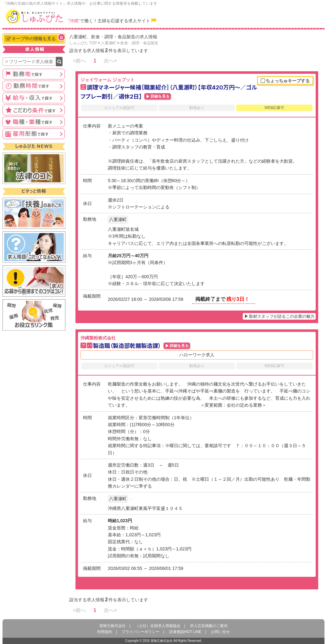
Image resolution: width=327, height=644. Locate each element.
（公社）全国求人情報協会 (158, 626)
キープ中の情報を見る (35, 38)
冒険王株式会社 (113, 626)
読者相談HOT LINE (185, 632)
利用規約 (105, 632)
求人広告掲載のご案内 (209, 626)
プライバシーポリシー (141, 632)
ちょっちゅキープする (285, 81)
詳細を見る (160, 96)
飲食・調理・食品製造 (139, 43)
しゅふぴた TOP (83, 43)
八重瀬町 (108, 43)
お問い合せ (220, 632)
